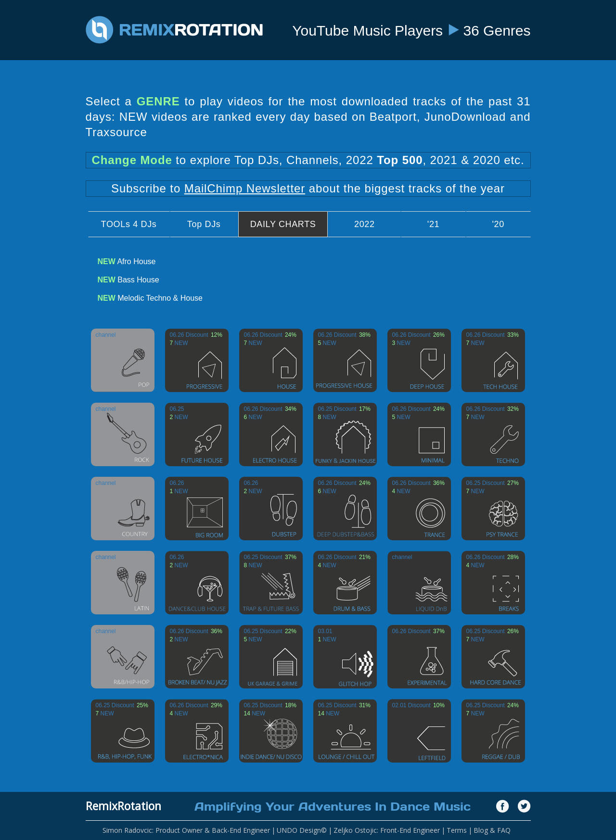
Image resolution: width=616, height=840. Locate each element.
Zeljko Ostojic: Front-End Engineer (387, 830)
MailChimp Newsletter (245, 188)
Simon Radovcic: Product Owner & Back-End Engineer (186, 830)
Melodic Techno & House (150, 298)
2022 (365, 224)
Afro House (127, 261)
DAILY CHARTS (283, 224)
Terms (457, 830)
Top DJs (204, 224)
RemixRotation (123, 806)
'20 (498, 224)
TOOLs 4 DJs (129, 224)
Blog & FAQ (492, 830)
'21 (433, 224)
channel (106, 335)
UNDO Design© (302, 830)
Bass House (128, 280)
